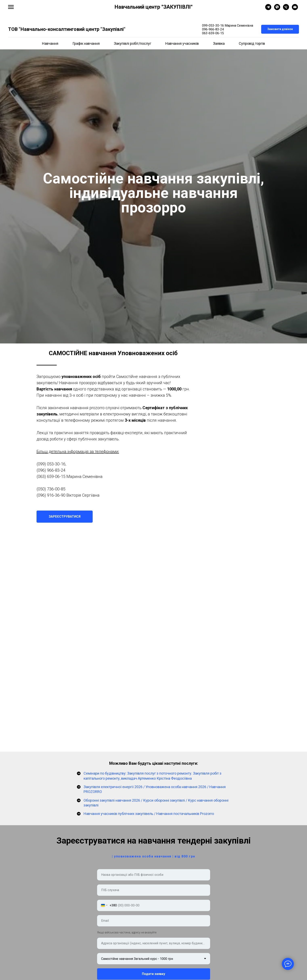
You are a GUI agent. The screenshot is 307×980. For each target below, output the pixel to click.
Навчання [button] (50, 43)
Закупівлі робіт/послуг (133, 43)
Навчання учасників (182, 43)
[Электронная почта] (295, 9)
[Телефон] (286, 9)
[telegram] (268, 9)
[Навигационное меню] (11, 7)
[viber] (277, 9)
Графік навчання (86, 43)
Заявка (219, 43)
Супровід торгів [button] (252, 43)
